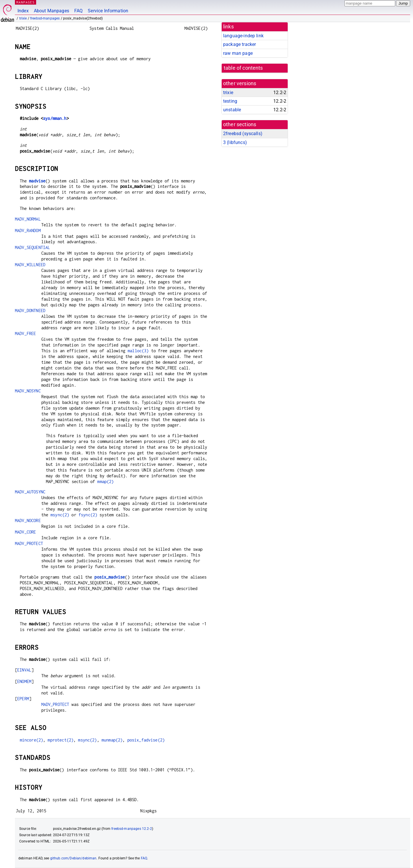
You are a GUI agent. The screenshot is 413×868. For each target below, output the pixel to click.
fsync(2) (88, 515)
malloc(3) (138, 351)
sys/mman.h (55, 118)
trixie (23, 18)
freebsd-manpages (45, 18)
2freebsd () (243, 134)
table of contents (243, 68)
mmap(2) (105, 481)
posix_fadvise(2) (146, 740)
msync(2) (60, 515)
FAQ (78, 11)
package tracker (239, 44)
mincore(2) (32, 740)
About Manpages (51, 11)
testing (230, 101)
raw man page (238, 53)
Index (23, 11)
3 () (235, 142)
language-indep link (243, 36)
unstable (232, 110)
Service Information (108, 11)
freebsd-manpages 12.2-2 (132, 829)
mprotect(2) (61, 740)
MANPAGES (26, 2)
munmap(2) (112, 740)
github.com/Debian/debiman (73, 858)
